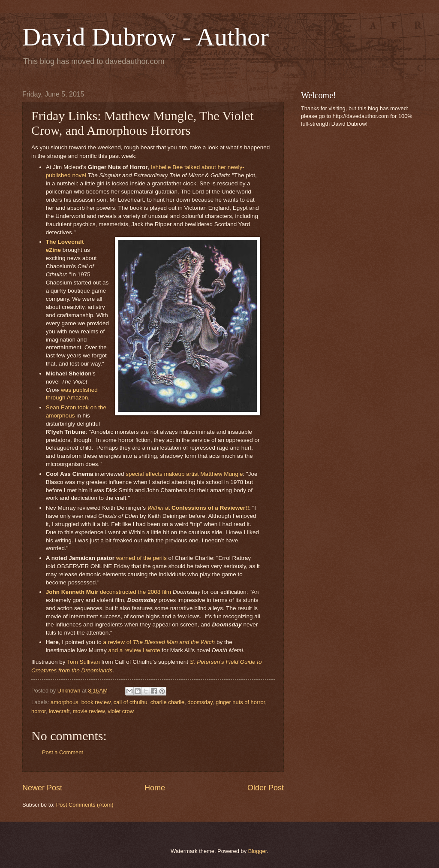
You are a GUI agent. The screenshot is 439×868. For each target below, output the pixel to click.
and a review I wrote (134, 650)
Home (155, 788)
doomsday (200, 702)
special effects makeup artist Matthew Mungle (184, 474)
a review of (159, 642)
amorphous (64, 702)
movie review (89, 711)
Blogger (258, 851)
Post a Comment (63, 752)
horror (39, 711)
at (198, 508)
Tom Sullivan (83, 662)
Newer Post (42, 788)
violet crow (121, 711)
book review (96, 702)
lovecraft (59, 711)
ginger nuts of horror (240, 702)
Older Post (266, 788)
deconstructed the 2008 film (108, 592)
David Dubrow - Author (146, 37)
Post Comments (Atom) (85, 805)
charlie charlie (167, 702)
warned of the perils (141, 558)
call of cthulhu (131, 702)
